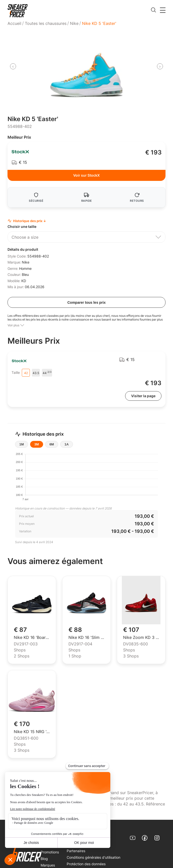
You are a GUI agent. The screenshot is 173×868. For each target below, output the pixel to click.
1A (67, 444)
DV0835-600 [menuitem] (136, 644)
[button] (163, 10)
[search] (153, 10)
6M (52, 444)
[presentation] (13, 66)
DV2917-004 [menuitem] (80, 644)
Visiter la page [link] (143, 396)
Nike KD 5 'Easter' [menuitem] (99, 23)
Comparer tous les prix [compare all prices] (87, 302)
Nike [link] (74, 23)
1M (22, 444)
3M (37, 444)
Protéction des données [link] (86, 864)
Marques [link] (48, 865)
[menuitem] (15, 23)
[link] (18, 11)
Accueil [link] (14, 23)
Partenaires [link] (76, 851)
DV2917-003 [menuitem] (26, 644)
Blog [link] (44, 859)
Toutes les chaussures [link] (46, 23)
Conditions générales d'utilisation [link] (94, 857)
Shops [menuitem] (20, 650)
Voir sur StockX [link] (86, 175)
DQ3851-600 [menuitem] (26, 738)
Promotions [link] (50, 852)
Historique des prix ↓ (27, 221)
